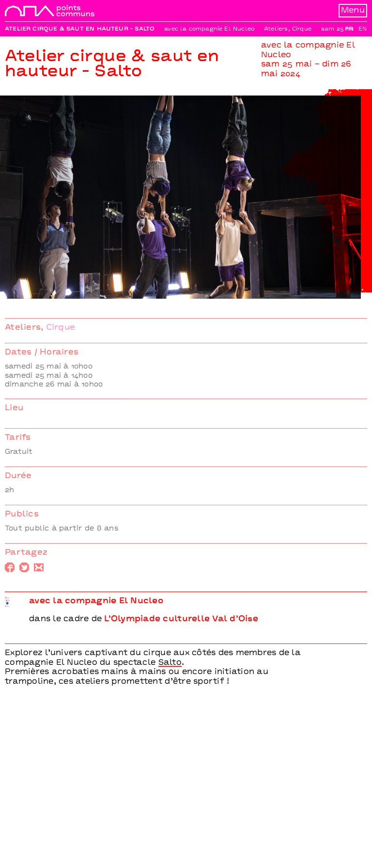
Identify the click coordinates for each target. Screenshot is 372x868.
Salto (170, 663)
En (363, 29)
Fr (349, 29)
